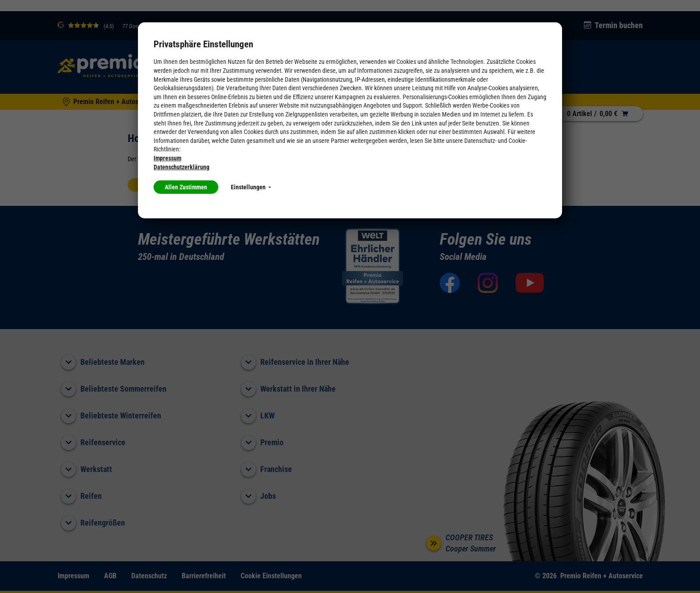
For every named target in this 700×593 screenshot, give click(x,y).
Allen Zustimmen (186, 187)
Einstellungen (251, 187)
